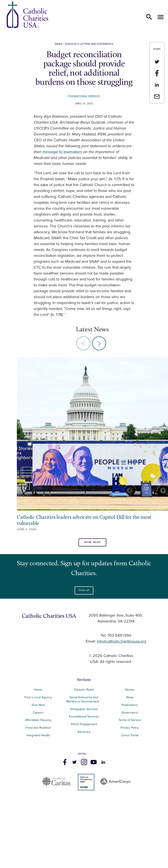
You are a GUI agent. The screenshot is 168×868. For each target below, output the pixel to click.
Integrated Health (38, 808)
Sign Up (84, 663)
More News (92, 615)
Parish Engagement (84, 797)
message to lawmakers (62, 152)
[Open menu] (161, 17)
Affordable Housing (38, 793)
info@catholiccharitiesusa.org (122, 714)
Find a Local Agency (38, 770)
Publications (130, 778)
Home (38, 763)
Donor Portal (130, 808)
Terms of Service (130, 793)
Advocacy (84, 805)
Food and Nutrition (38, 801)
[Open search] (149, 17)
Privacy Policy (130, 801)
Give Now (38, 778)
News (58, 44)
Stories (130, 763)
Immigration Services (84, 782)
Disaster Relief (84, 763)
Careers (38, 785)
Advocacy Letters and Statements (89, 44)
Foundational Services (84, 96)
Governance (130, 785)
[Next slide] (99, 343)
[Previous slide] (83, 343)
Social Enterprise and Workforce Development (84, 772)
